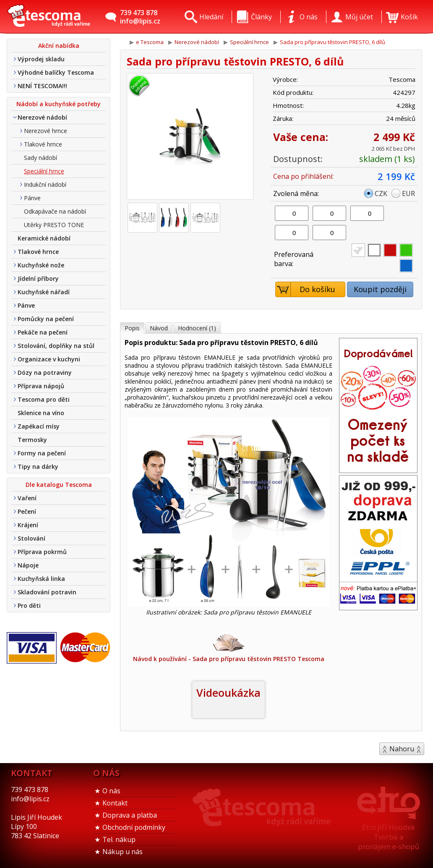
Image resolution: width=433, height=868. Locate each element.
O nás (111, 791)
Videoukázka (228, 693)
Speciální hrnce (44, 171)
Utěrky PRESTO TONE (54, 225)
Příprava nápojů (41, 386)
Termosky (32, 440)
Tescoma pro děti (44, 399)
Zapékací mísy (39, 426)
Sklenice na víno (41, 413)
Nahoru (402, 749)
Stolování (31, 538)
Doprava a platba (130, 815)
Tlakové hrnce (43, 144)
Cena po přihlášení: (303, 176)
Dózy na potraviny (45, 373)
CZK (381, 193)
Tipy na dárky (38, 467)
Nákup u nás (123, 852)
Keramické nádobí (44, 238)
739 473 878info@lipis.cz (140, 17)
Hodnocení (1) (197, 328)
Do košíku (306, 289)
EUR (408, 193)
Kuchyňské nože (41, 265)
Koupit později (380, 289)
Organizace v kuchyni (49, 359)
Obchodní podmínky (134, 827)
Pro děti (29, 605)
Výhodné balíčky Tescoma (56, 72)
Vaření (27, 498)
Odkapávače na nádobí (55, 211)
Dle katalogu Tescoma (59, 485)
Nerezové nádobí (42, 117)
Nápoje (28, 565)
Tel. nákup (119, 839)
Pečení (27, 511)
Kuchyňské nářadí (44, 292)
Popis (132, 328)
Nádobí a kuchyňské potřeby (59, 104)
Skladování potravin (47, 592)
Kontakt (115, 803)
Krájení (28, 525)
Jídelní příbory (38, 278)
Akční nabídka (59, 46)
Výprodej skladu (41, 59)
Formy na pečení (42, 453)
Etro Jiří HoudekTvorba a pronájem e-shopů (389, 837)
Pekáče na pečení (43, 332)
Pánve (32, 198)
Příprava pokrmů (42, 552)
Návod (159, 328)
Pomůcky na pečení (46, 319)
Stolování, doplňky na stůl (56, 346)
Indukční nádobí (45, 184)
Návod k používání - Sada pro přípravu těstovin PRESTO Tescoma (228, 647)
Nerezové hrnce (46, 131)
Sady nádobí (40, 158)
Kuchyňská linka (41, 579)
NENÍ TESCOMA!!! (42, 86)
